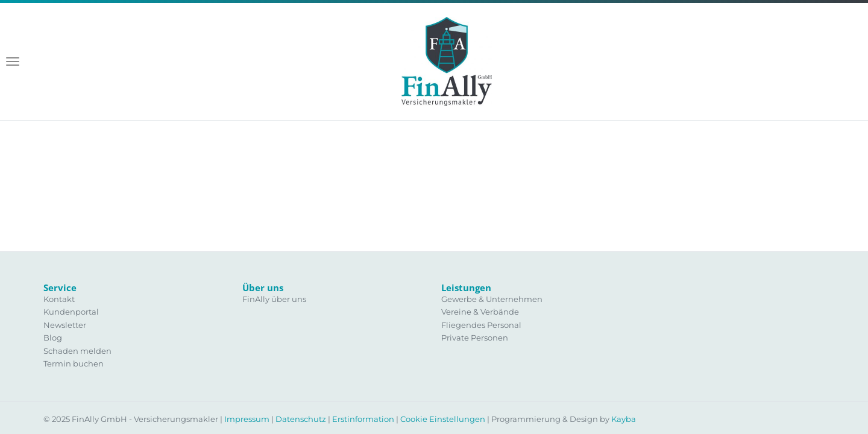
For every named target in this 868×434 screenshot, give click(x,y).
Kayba (624, 419)
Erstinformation (363, 419)
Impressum (247, 419)
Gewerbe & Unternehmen (492, 299)
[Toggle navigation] (13, 61)
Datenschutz (301, 419)
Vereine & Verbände (480, 312)
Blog (53, 338)
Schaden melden (77, 351)
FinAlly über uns (274, 299)
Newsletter (65, 325)
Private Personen (475, 338)
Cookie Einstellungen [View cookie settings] (443, 419)
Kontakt (59, 299)
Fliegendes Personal (481, 325)
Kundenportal (71, 312)
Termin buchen (74, 363)
